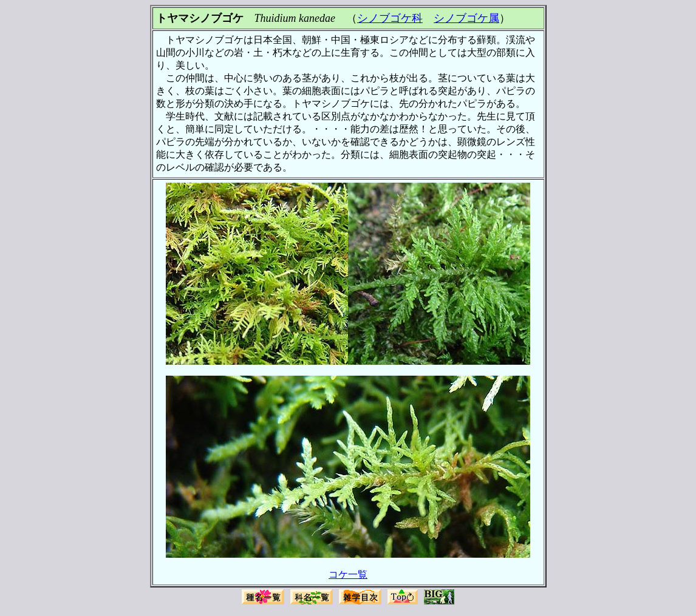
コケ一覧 (348, 574)
